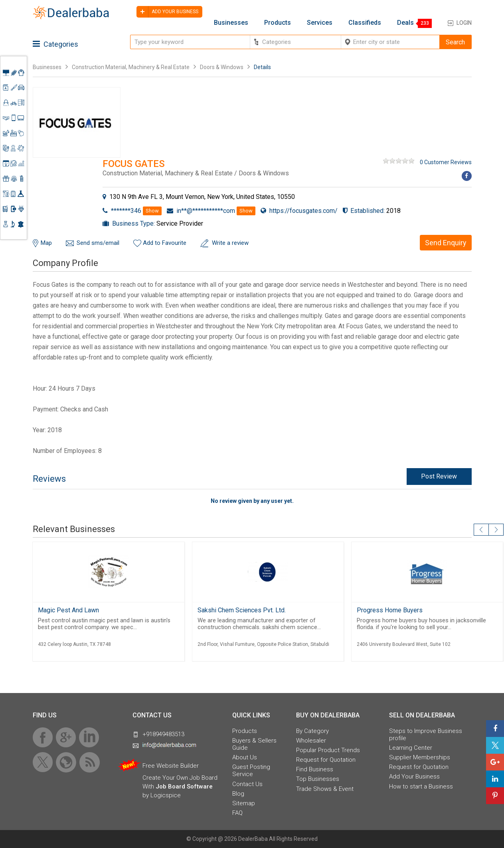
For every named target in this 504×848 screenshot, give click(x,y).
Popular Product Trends (328, 750)
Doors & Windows (222, 67)
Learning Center (411, 748)
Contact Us (247, 784)
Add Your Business (414, 777)
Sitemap (244, 803)
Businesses (231, 23)
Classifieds (365, 23)
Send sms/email (98, 243)
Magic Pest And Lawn (68, 610)
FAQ (237, 813)
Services (320, 23)
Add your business (167, 12)
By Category (312, 731)
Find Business (315, 769)
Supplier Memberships (420, 757)
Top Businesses (318, 779)
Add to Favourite (165, 243)
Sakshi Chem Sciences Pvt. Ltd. (242, 610)
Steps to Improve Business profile (426, 735)
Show (152, 211)
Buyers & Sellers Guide (254, 744)
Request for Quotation (326, 760)
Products (278, 23)
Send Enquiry (446, 243)
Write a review (230, 243)
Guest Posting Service (251, 771)
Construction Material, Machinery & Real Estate (131, 67)
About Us (245, 757)
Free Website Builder (171, 766)
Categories (55, 44)
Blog (238, 794)
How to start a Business (421, 786)
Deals (405, 23)
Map (46, 243)
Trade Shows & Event (325, 789)
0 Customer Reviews (446, 162)
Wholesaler (311, 741)
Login (464, 23)
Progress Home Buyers (390, 610)
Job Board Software (184, 786)
